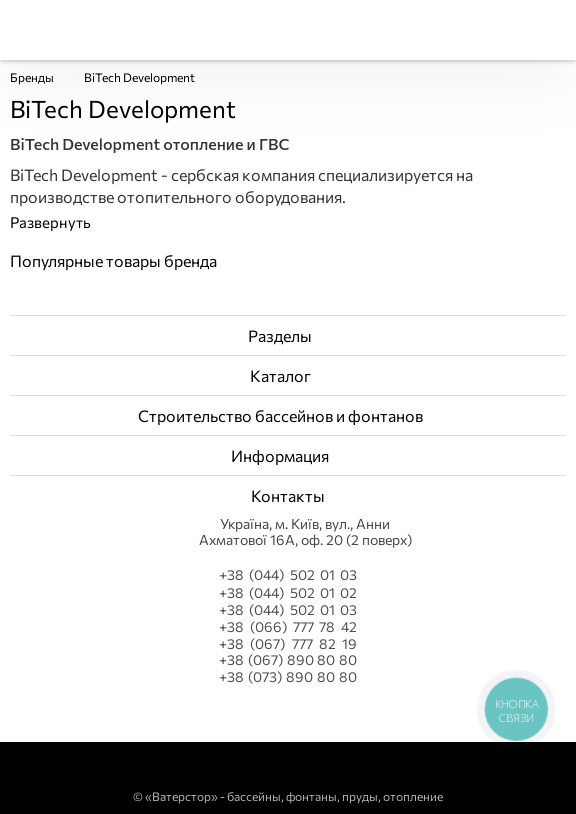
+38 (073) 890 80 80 (288, 677)
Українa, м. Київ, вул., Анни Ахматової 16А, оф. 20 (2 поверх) (305, 532)
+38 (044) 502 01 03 (288, 574)
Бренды (32, 77)
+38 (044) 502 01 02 (288, 593)
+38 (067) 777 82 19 (288, 644)
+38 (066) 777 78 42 (288, 627)
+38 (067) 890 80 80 (288, 660)
